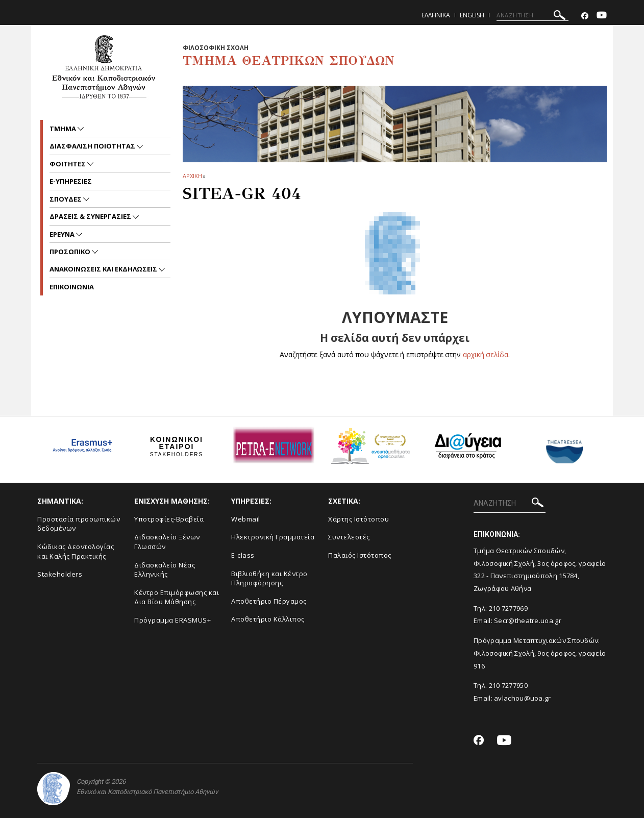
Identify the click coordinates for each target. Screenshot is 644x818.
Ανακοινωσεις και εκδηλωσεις (104, 269)
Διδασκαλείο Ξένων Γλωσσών (167, 542)
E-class (243, 555)
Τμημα (64, 129)
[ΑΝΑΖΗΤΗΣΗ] (532, 15)
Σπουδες (66, 199)
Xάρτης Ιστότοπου (358, 519)
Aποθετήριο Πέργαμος (269, 601)
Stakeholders (60, 574)
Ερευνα (63, 234)
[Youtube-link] (602, 16)
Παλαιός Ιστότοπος (360, 555)
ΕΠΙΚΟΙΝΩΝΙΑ (72, 287)
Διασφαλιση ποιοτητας (93, 146)
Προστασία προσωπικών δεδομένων (79, 524)
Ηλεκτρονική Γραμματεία (273, 537)
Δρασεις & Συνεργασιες (91, 216)
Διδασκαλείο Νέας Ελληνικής (165, 570)
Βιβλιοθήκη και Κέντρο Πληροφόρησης (269, 578)
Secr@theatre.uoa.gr (528, 621)
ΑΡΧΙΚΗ (192, 176)
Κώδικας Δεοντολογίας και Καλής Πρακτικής (76, 551)
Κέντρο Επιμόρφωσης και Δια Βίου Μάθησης (177, 597)
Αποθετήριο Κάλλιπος (268, 619)
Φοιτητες (68, 164)
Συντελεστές (349, 537)
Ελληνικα (436, 15)
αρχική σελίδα (486, 354)
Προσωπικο (71, 252)
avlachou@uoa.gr (523, 698)
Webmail (246, 519)
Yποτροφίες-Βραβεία (169, 519)
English (472, 15)
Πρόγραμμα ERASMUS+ (172, 620)
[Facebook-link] (585, 16)
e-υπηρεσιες (71, 181)
